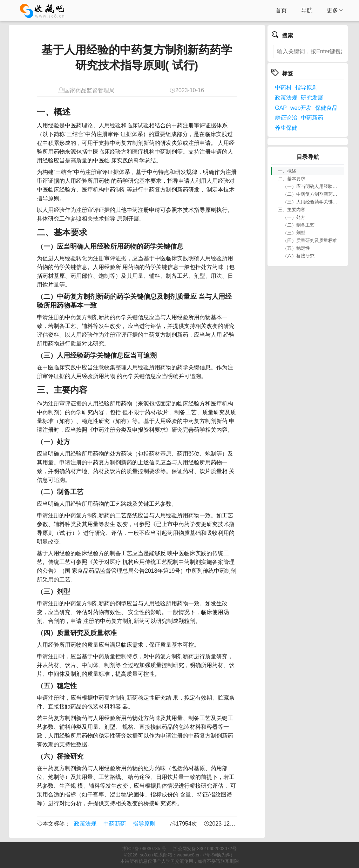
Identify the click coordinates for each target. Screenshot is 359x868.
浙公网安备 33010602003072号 (205, 849)
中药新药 (115, 824)
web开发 (301, 108)
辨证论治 (286, 118)
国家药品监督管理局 (89, 90)
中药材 (283, 88)
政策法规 (85, 824)
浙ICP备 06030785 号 (144, 849)
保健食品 (326, 108)
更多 (335, 11)
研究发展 (312, 98)
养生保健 (286, 128)
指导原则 (144, 824)
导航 (307, 10)
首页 (281, 10)
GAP (281, 108)
